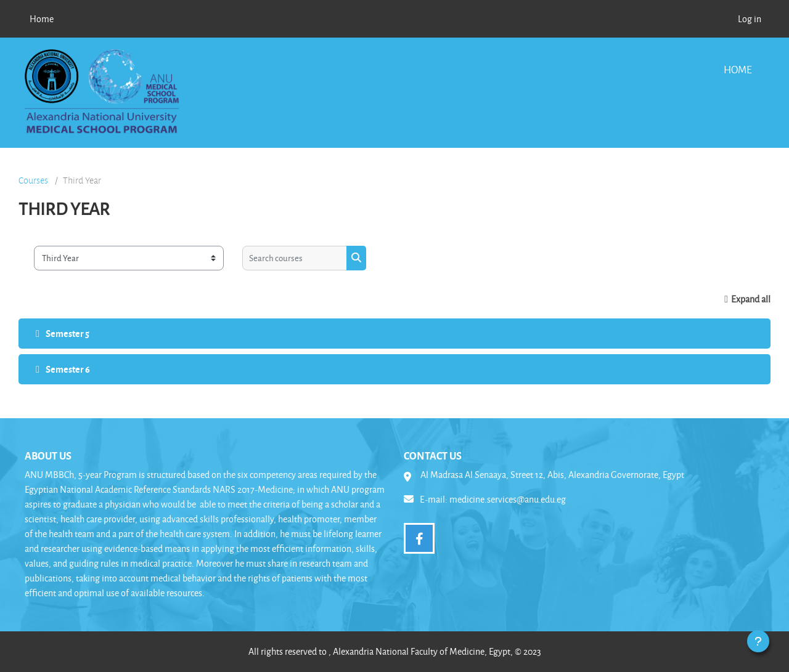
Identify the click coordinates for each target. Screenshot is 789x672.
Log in (750, 19)
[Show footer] (758, 641)
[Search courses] (295, 258)
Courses (33, 180)
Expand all (751, 299)
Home (738, 69)
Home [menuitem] (42, 19)
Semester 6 (68, 369)
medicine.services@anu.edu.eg (508, 499)
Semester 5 (67, 333)
